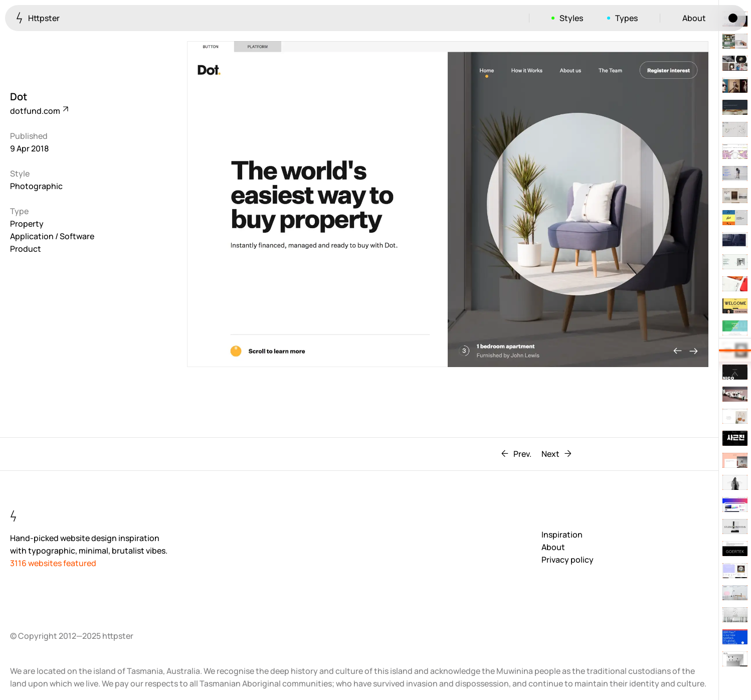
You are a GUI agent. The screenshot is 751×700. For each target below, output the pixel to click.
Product (26, 249)
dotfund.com (39, 111)
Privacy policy (568, 560)
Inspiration (562, 535)
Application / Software (52, 236)
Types (626, 18)
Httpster (38, 18)
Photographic (36, 186)
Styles (571, 18)
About (694, 18)
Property (27, 224)
